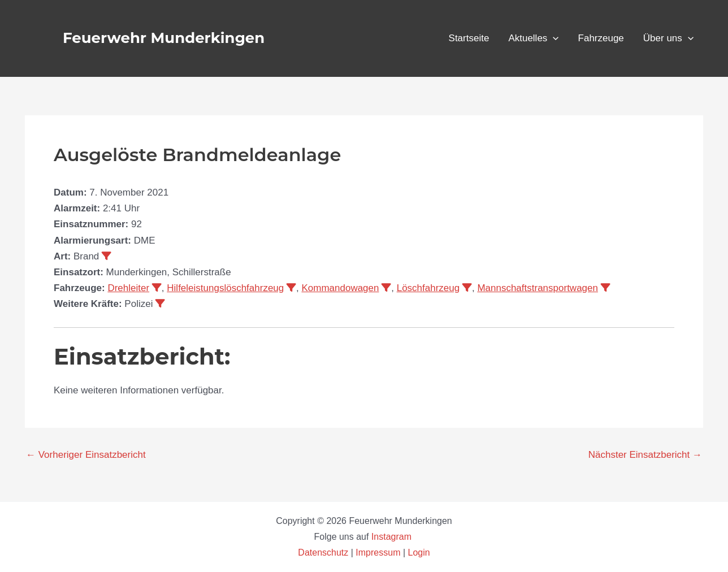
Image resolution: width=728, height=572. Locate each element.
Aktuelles (533, 38)
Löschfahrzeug (428, 288)
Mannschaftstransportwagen (538, 288)
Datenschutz (324, 552)
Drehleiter (128, 288)
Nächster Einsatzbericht (645, 455)
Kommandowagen (340, 288)
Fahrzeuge (601, 38)
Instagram (393, 537)
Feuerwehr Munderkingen (164, 38)
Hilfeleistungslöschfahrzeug (225, 288)
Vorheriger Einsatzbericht (86, 455)
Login (419, 552)
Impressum (378, 552)
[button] (553, 38)
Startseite (469, 38)
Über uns (668, 38)
